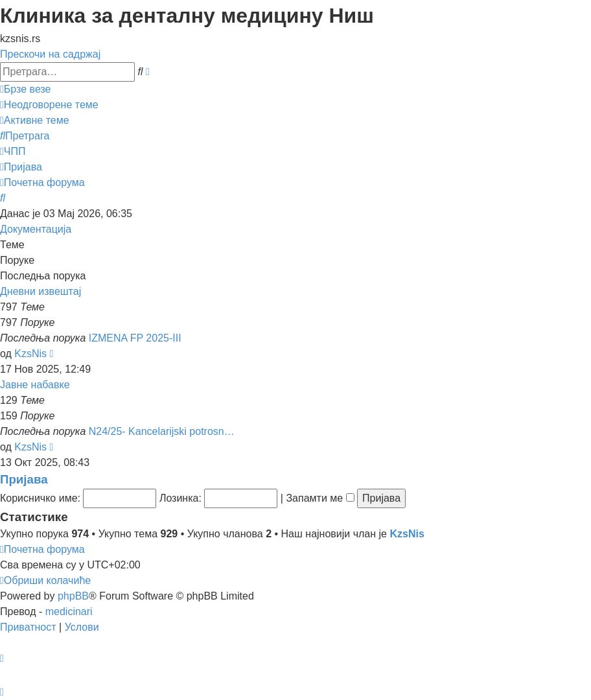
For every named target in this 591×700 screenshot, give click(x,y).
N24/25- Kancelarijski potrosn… (162, 431)
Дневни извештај (41, 291)
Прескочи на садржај (50, 54)
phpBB (73, 596)
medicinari (69, 612)
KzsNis (30, 354)
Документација (36, 229)
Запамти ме (320, 498)
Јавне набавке (35, 385)
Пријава (24, 479)
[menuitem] (49, 105)
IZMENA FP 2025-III (135, 338)
